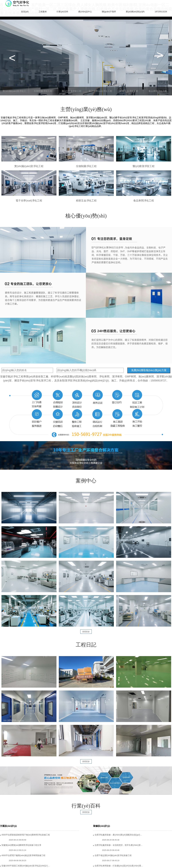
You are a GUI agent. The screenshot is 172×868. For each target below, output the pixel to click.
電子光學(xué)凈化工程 (100, 91)
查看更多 (86, 632)
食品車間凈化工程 (158, 91)
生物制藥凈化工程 (43, 91)
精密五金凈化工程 (129, 91)
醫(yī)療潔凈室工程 (72, 91)
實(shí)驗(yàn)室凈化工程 (14, 93)
